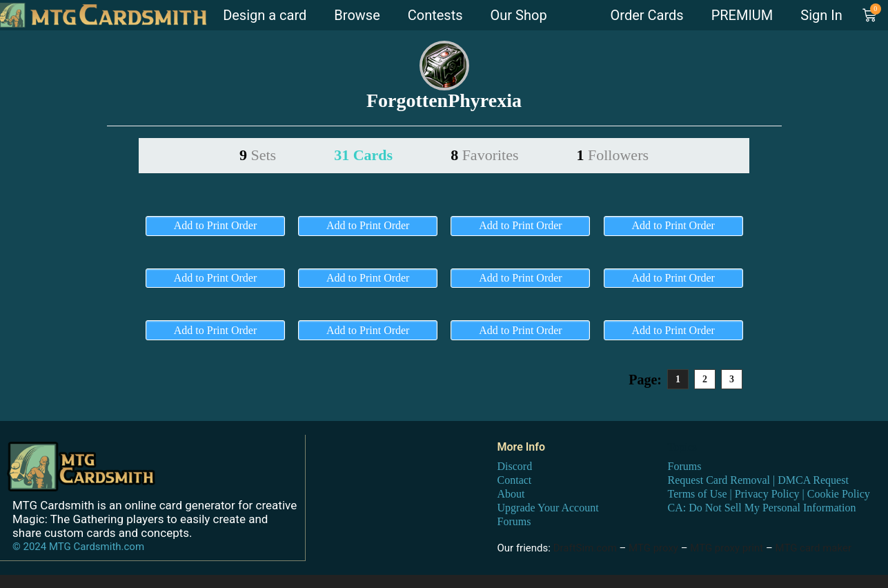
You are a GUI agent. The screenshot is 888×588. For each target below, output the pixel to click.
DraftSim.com (585, 548)
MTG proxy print (727, 548)
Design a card (265, 15)
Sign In (821, 15)
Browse (357, 15)
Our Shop (519, 15)
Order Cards (647, 15)
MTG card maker (814, 548)
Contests (435, 15)
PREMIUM (742, 15)
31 (363, 155)
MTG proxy (653, 548)
